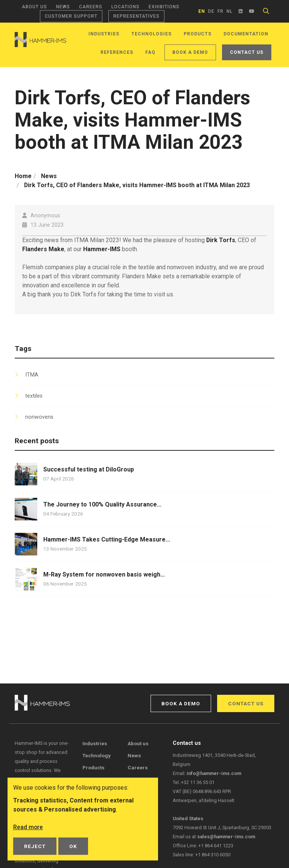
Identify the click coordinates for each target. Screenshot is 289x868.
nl (230, 11)
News (63, 7)
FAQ (150, 52)
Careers (91, 7)
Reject (35, 846)
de (211, 11)
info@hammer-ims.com (214, 773)
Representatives (136, 16)
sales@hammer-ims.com (226, 837)
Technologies (151, 34)
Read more (28, 827)
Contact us (247, 52)
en (202, 11)
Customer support (71, 16)
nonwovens (39, 417)
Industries (104, 34)
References (117, 52)
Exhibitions (164, 7)
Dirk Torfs (221, 240)
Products (198, 34)
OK (73, 846)
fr (221, 11)
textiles (34, 396)
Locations (125, 7)
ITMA (32, 375)
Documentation (246, 34)
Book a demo (190, 52)
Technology (97, 755)
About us (34, 7)
